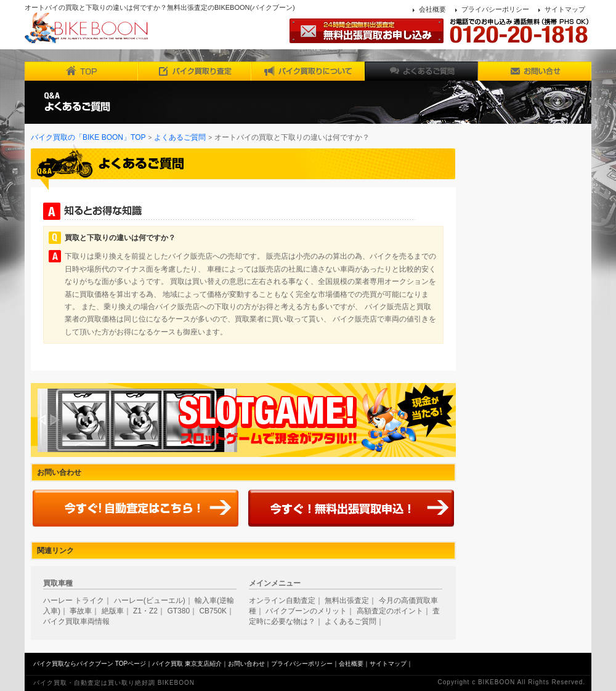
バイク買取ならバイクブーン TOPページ (90, 664)
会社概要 (432, 9)
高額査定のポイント (390, 611)
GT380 (178, 611)
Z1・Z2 (145, 611)
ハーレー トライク (74, 600)
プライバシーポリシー (495, 9)
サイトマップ (565, 9)
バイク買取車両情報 (76, 621)
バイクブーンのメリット (306, 611)
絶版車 (113, 611)
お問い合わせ (246, 664)
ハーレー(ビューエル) (150, 600)
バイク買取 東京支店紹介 (187, 664)
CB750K (213, 611)
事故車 (81, 611)
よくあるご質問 (180, 137)
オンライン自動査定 (282, 600)
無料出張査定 (347, 600)
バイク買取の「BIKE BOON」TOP (88, 137)
